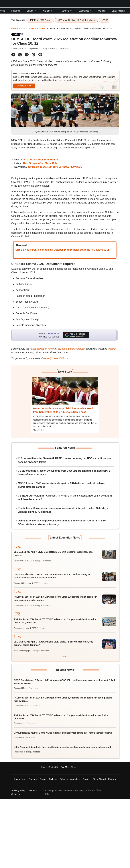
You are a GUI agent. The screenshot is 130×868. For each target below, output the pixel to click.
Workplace (85, 11)
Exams (32, 11)
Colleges (49, 11)
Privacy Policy (19, 790)
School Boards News (37, 28)
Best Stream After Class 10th (40, 163)
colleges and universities (71, 349)
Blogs (74, 767)
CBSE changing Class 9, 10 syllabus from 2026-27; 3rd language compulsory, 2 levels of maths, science (64, 473)
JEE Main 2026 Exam (40, 20)
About (44, 767)
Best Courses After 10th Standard (40, 160)
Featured (16, 11)
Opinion (102, 11)
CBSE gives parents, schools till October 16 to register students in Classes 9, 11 (62, 250)
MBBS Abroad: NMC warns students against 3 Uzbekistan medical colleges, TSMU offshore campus (62, 485)
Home (14, 28)
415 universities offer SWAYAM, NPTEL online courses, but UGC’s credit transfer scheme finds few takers (65, 460)
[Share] (13, 55)
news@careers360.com (56, 358)
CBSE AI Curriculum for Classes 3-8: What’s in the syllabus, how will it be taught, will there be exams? (65, 498)
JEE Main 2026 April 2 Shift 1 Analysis (76, 20)
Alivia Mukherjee (40, 430)
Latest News (20, 779)
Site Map (65, 767)
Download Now (24, 86)
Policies (112, 779)
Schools (67, 11)
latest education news (42, 349)
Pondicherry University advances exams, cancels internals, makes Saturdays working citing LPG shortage (63, 510)
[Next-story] (65, 393)
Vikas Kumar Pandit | (20, 48)
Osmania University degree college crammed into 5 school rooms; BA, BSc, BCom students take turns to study (62, 522)
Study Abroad (118, 11)
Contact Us (54, 767)
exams (112, 349)
